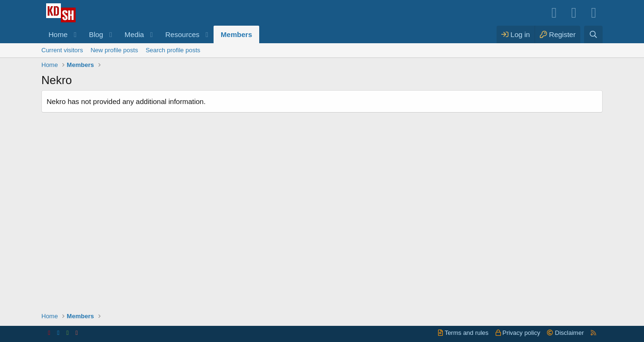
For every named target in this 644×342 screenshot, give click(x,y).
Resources (183, 34)
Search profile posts (173, 50)
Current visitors (62, 50)
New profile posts (114, 50)
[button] (75, 34)
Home (58, 34)
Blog (96, 34)
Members (236, 34)
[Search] (593, 34)
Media (134, 34)
